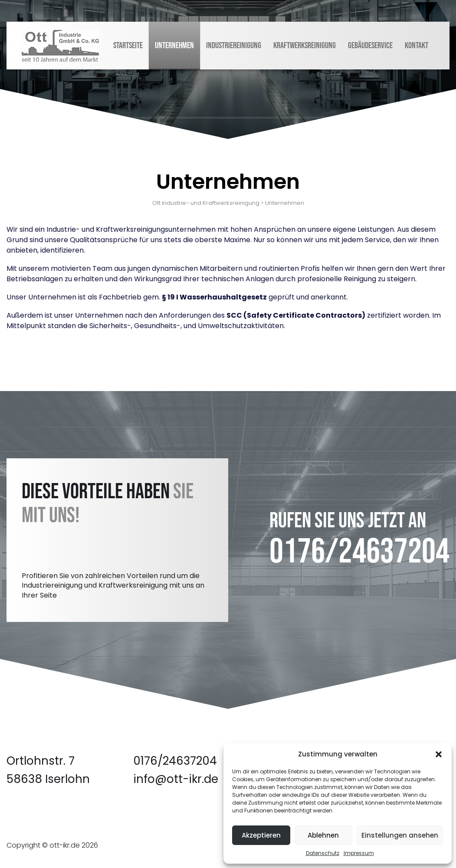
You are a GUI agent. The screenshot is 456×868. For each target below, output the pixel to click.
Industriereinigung (234, 46)
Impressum (359, 853)
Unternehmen (174, 46)
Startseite (128, 46)
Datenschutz (323, 853)
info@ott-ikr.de (176, 779)
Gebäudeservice (370, 46)
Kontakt (417, 46)
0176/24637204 (359, 552)
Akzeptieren (261, 835)
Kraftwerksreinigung (305, 46)
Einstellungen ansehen (400, 835)
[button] (439, 754)
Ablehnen (323, 835)
